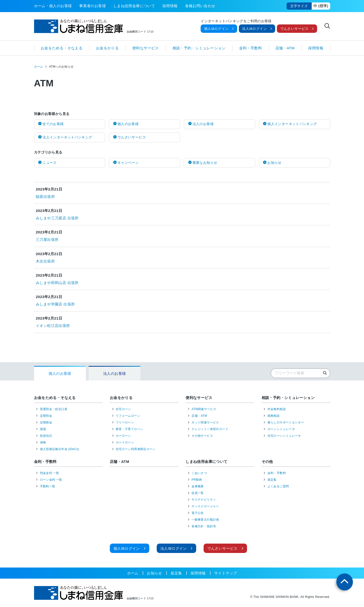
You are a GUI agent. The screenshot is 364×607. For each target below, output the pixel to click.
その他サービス (202, 436)
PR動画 (197, 480)
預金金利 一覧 (50, 473)
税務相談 (274, 416)
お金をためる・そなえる (62, 48)
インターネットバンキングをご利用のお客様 (236, 21)
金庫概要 (198, 486)
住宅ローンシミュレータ (284, 436)
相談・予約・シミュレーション (199, 48)
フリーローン (125, 422)
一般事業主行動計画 (205, 520)
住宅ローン (123, 409)
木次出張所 (45, 261)
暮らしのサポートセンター (286, 422)
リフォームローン (128, 416)
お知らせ (154, 573)
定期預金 (46, 416)
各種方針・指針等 (204, 526)
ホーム (39, 67)
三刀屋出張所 (47, 239)
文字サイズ (299, 6)
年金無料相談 (277, 409)
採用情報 (170, 6)
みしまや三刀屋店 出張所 (57, 218)
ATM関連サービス (204, 409)
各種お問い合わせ (200, 6)
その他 (267, 462)
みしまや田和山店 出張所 (57, 283)
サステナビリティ (204, 500)
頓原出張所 (45, 197)
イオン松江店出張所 (53, 326)
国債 (43, 429)
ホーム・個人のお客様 (53, 6)
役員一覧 (198, 493)
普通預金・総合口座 (54, 409)
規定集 (272, 480)
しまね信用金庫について (134, 6)
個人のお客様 (60, 373)
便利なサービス (146, 48)
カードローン (125, 442)
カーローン (123, 436)
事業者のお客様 (93, 6)
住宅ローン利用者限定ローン (136, 449)
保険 (43, 442)
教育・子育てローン (129, 429)
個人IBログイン (216, 29)
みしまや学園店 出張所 (55, 304)
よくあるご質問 (278, 486)
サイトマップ (226, 573)
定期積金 (46, 422)
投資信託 (46, 436)
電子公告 (198, 513)
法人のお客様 (115, 373)
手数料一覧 (48, 486)
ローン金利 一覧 (51, 480)
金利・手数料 (250, 48)
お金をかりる (107, 48)
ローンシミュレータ (281, 429)
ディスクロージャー (205, 506)
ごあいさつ (199, 473)
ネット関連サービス (205, 422)
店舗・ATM (285, 48)
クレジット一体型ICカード (210, 429)
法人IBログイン (254, 29)
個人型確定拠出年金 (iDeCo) (60, 449)
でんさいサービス (295, 29)
